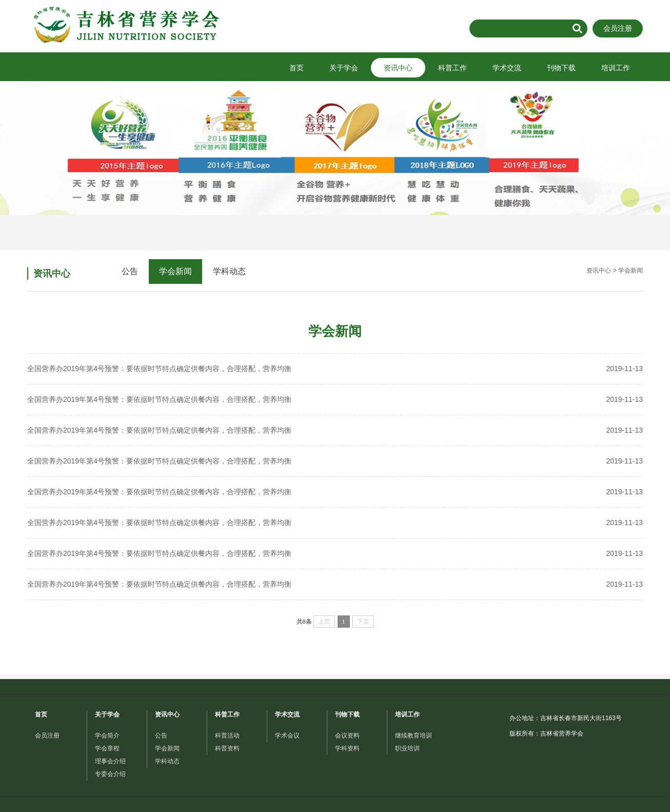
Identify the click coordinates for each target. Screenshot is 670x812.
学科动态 (229, 271)
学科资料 (347, 748)
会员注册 (618, 28)
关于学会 (344, 68)
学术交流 (507, 68)
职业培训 (407, 748)
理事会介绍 (110, 761)
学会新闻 (175, 271)
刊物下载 (561, 68)
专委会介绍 (110, 774)
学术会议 (287, 736)
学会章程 (107, 748)
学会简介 (107, 736)
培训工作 (616, 68)
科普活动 (227, 736)
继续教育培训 (413, 736)
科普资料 (227, 748)
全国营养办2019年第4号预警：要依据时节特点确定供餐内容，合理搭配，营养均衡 (335, 369)
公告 (130, 271)
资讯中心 (398, 68)
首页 (297, 68)
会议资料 (347, 736)
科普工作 (452, 68)
